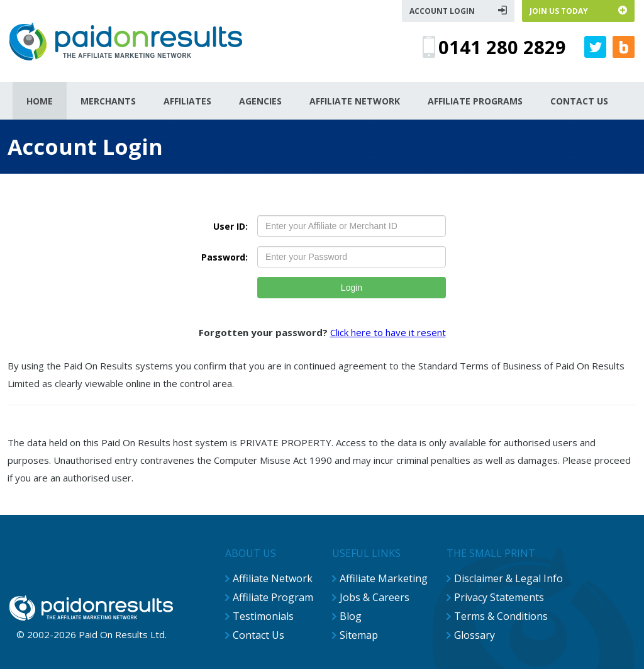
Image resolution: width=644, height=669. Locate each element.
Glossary (475, 635)
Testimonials (263, 616)
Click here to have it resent (388, 332)
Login (352, 288)
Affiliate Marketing (384, 578)
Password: (225, 257)
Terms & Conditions (501, 616)
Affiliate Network (273, 578)
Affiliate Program (273, 597)
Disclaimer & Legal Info (508, 578)
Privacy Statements (499, 597)
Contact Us (258, 635)
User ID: (230, 226)
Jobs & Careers (375, 597)
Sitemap (359, 635)
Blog (351, 616)
